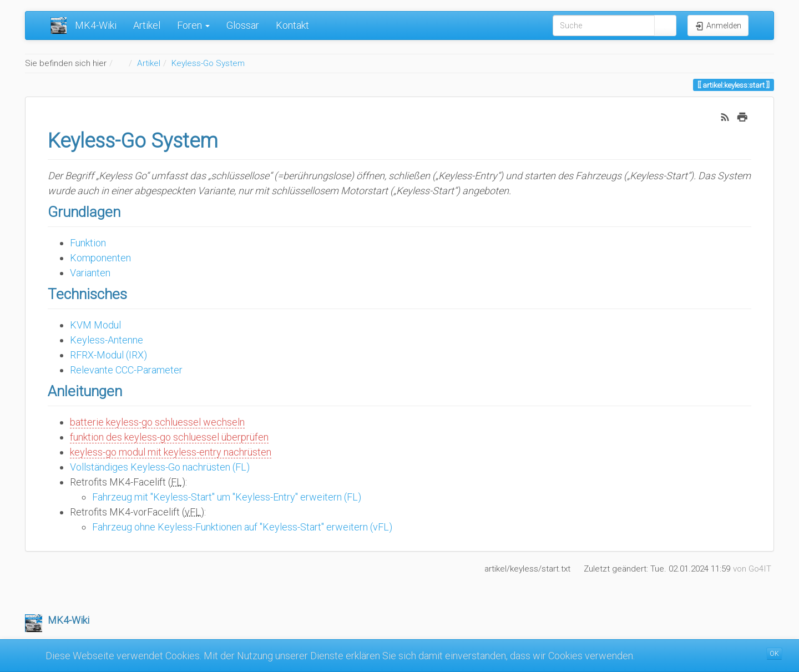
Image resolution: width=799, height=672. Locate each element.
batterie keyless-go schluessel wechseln (157, 422)
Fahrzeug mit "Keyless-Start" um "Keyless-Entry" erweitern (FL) (227, 497)
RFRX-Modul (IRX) (108, 355)
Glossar (243, 25)
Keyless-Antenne (107, 340)
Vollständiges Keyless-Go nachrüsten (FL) (160, 467)
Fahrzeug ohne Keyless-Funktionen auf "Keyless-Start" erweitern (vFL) (242, 527)
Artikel (147, 25)
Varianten (90, 273)
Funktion (88, 243)
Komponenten (100, 258)
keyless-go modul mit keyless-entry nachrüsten (171, 452)
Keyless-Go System (208, 63)
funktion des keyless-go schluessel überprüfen (169, 437)
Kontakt (292, 25)
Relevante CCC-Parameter (126, 370)
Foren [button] (193, 25)
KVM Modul (95, 325)
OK (774, 654)
